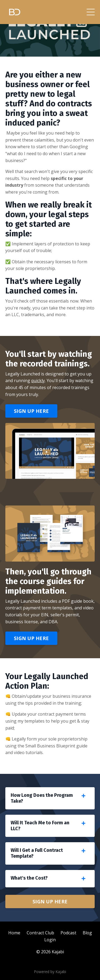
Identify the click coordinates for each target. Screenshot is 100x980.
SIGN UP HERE (31, 411)
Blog (87, 933)
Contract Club (40, 933)
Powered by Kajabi (50, 972)
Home (14, 933)
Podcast (68, 933)
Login (50, 940)
